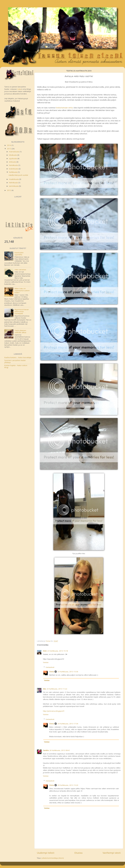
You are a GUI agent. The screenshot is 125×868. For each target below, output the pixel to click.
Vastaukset (50, 667)
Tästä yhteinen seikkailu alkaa (20, 331)
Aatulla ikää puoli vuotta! (18, 175)
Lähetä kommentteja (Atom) (53, 858)
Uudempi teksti (46, 853)
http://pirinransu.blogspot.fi (54, 711)
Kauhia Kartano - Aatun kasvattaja (18, 357)
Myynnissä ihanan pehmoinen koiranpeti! (22, 311)
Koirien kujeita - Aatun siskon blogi (16, 366)
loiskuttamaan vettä (64, 108)
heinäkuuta (14, 165)
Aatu (19, 89)
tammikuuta (14, 186)
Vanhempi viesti (112, 853)
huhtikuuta (13, 172)
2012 (9, 190)
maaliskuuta (14, 179)
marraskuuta (14, 152)
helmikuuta (14, 183)
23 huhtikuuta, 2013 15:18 (58, 651)
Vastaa (46, 662)
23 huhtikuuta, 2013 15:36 (68, 672)
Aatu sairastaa (20, 270)
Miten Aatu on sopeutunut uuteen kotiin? (22, 290)
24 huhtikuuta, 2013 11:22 (57, 689)
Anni (45, 651)
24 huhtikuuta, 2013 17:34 (68, 724)
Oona (51, 672)
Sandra (46, 750)
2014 (9, 145)
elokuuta (13, 162)
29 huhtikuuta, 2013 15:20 (68, 785)
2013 (9, 149)
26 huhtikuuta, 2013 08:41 (60, 750)
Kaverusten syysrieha (19, 254)
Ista (44, 689)
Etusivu (78, 853)
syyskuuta (13, 158)
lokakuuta (13, 155)
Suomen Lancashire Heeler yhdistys (15, 361)
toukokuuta (14, 169)
